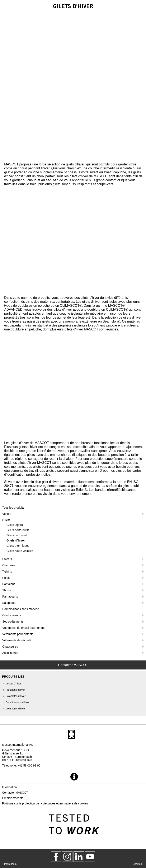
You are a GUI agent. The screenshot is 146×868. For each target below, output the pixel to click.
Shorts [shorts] (6, 590)
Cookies (137, 864)
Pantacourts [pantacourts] (10, 597)
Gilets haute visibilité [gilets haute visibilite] (20, 551)
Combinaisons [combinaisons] (12, 615)
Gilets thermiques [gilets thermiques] (18, 546)
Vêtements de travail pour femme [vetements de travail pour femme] (24, 628)
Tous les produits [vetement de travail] (13, 508)
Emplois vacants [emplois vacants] (13, 798)
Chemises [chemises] (9, 565)
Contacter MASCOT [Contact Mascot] (73, 665)
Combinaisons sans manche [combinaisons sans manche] (21, 609)
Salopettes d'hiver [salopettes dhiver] (16, 696)
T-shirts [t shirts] (7, 572)
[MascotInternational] (90, 857)
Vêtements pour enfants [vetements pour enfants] (18, 634)
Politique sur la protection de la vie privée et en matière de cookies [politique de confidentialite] (45, 803)
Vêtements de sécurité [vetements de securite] (17, 640)
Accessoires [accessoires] (10, 653)
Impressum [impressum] (10, 864)
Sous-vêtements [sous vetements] (13, 622)
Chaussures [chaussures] (10, 647)
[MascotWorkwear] (56, 857)
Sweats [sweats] (7, 559)
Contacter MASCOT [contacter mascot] (15, 793)
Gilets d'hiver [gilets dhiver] (16, 540)
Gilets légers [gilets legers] (15, 525)
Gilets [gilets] (6, 520)
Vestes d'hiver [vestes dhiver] (13, 684)
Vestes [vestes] (7, 514)
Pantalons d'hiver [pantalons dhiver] (15, 690)
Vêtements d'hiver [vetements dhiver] (16, 709)
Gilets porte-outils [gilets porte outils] (18, 530)
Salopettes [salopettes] (9, 603)
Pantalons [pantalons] (9, 584)
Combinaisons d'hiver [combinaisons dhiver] (18, 702)
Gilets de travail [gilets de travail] (17, 535)
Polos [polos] (6, 578)
